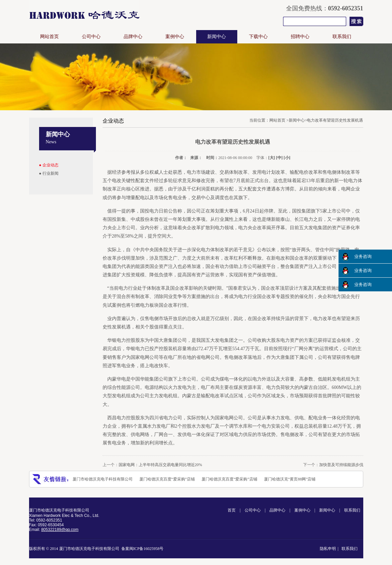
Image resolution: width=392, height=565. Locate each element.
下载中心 (258, 37)
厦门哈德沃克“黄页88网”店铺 (290, 479)
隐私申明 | (330, 549)
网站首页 (49, 37)
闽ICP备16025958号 (147, 549)
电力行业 (248, 297)
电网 (145, 357)
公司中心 (91, 37)
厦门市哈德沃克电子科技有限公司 (103, 479)
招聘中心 (300, 37)
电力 (353, 181)
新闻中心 (217, 37)
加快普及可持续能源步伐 (341, 465)
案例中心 (175, 37)
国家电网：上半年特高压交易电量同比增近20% (160, 465)
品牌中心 (133, 37)
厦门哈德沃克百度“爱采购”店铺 (167, 479)
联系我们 (342, 37)
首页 (232, 510)
